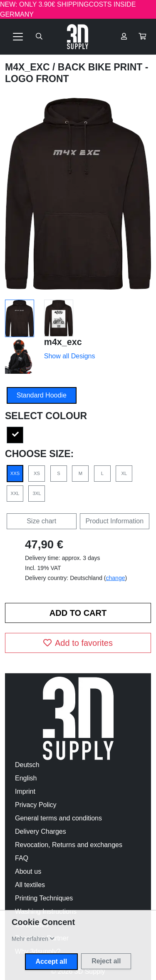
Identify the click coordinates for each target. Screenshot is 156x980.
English (26, 778)
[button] (142, 37)
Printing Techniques (44, 898)
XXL (15, 493)
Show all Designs (70, 356)
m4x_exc (29, 67)
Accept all (52, 961)
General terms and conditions (58, 818)
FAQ (22, 858)
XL (124, 473)
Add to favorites (78, 643)
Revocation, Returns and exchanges (69, 845)
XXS (15, 473)
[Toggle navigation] (18, 37)
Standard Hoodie (42, 395)
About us (28, 871)
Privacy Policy (36, 805)
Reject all (106, 961)
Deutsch (27, 765)
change (116, 578)
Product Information (114, 521)
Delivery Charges (41, 831)
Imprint (25, 791)
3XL (37, 493)
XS (37, 473)
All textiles (30, 885)
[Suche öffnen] (39, 37)
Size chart (41, 521)
